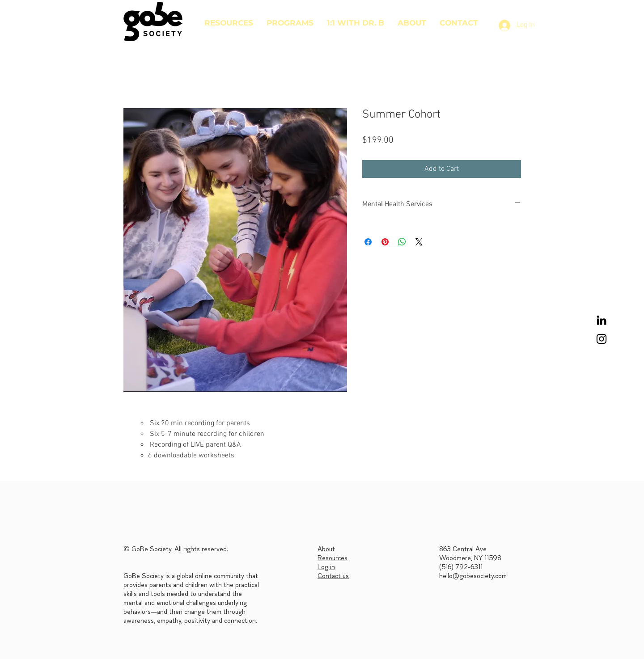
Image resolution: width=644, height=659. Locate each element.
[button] (290, 23)
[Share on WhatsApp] (402, 242)
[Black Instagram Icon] (602, 339)
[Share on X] (419, 242)
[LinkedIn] (602, 320)
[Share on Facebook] (368, 242)
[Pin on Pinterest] (385, 242)
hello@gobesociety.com (473, 576)
